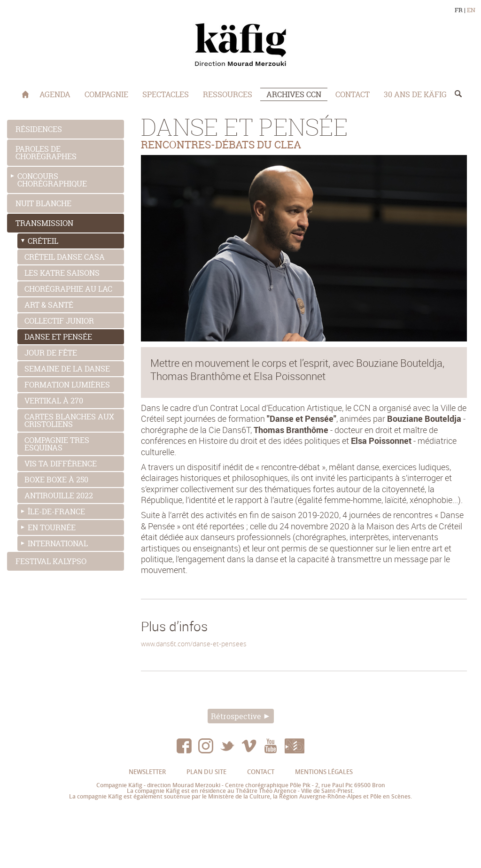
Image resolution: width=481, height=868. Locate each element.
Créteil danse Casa (65, 257)
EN (471, 10)
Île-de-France (56, 512)
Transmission (44, 223)
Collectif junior (59, 321)
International (58, 543)
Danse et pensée (58, 337)
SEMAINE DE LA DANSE (67, 369)
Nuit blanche (43, 203)
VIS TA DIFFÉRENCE (61, 464)
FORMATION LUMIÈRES (67, 385)
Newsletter (147, 772)
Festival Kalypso (51, 561)
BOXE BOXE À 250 (56, 480)
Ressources (228, 94)
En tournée (52, 527)
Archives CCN (294, 94)
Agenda (55, 94)
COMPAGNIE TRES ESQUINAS (57, 444)
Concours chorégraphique (52, 180)
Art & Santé (49, 305)
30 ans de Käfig (415, 94)
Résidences (39, 129)
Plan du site (206, 772)
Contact (353, 94)
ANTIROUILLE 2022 (59, 496)
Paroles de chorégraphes (46, 153)
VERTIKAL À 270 (54, 401)
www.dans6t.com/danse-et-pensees (194, 644)
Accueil (25, 94)
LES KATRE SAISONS (62, 273)
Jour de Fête (51, 353)
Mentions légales (324, 772)
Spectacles (166, 94)
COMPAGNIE (106, 94)
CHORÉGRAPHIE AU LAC (68, 289)
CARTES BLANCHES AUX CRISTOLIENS (69, 420)
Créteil (43, 241)
